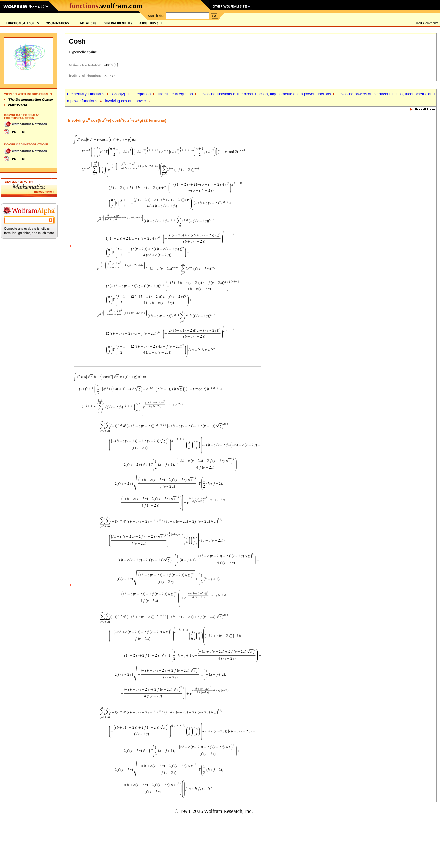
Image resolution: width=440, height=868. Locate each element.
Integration (142, 94)
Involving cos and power (125, 101)
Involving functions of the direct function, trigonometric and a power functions (266, 94)
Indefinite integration (176, 94)
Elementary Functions (86, 94)
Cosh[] (118, 94)
